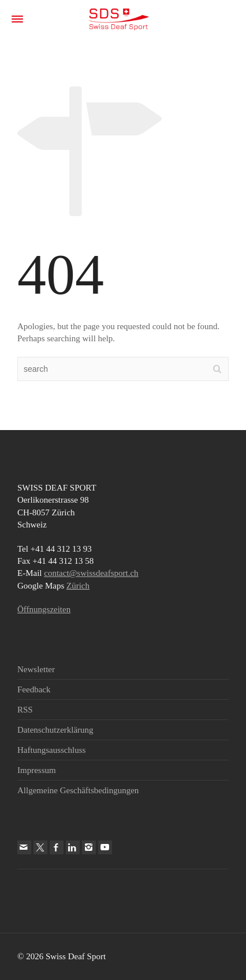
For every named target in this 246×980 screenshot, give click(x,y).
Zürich (78, 586)
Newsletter (36, 669)
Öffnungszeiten (44, 609)
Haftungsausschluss (51, 750)
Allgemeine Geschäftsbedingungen (78, 790)
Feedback (34, 689)
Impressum (37, 770)
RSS (25, 710)
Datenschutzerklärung (55, 730)
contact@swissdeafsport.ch (91, 573)
